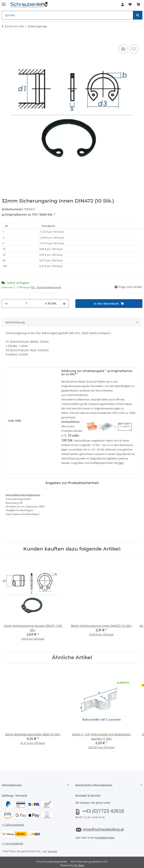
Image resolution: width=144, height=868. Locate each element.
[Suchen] (138, 15)
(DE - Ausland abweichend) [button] (46, 287)
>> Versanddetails (12, 843)
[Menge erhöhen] (64, 304)
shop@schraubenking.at (103, 829)
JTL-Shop (79, 865)
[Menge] (26, 304)
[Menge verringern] (6, 304)
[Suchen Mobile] (67, 15)
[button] (123, 4)
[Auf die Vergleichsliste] (123, 49)
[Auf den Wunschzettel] (134, 49)
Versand (52, 851)
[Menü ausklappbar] (4, 3)
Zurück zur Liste (14, 26)
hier (121, 463)
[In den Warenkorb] (5, 39)
